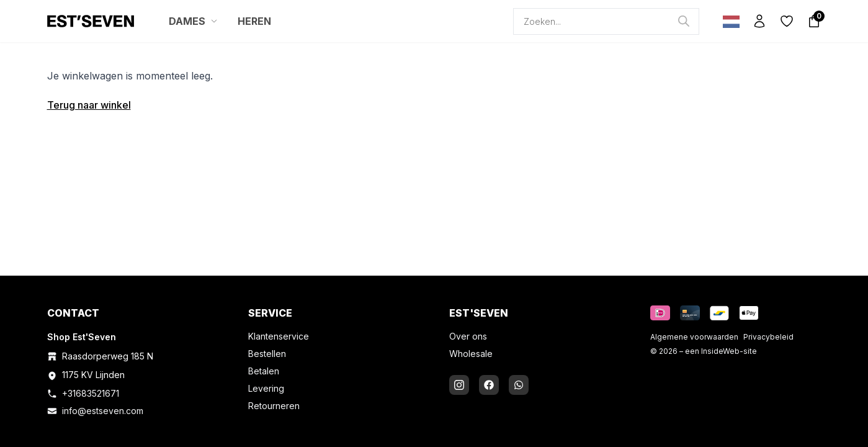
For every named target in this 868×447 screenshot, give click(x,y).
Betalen (264, 371)
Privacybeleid (768, 337)
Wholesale (471, 354)
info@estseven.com (103, 411)
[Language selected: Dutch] (728, 21)
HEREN (254, 21)
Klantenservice (279, 336)
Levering (266, 388)
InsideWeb (720, 351)
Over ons (468, 336)
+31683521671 (91, 393)
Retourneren (274, 406)
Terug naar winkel (89, 105)
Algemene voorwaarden (694, 337)
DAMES (193, 21)
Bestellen (267, 354)
